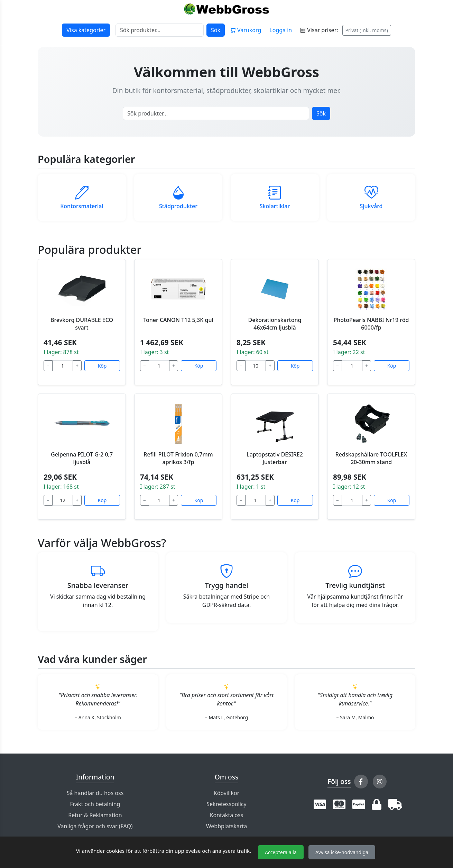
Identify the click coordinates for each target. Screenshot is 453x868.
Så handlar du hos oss (95, 793)
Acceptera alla (281, 852)
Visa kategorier (86, 30)
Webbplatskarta (227, 826)
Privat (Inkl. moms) (367, 30)
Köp (102, 366)
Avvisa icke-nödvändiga (342, 852)
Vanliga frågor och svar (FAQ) (95, 826)
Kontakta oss (227, 815)
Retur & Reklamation (95, 815)
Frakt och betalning (95, 804)
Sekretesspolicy (226, 804)
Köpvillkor (226, 793)
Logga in (281, 30)
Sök (216, 30)
